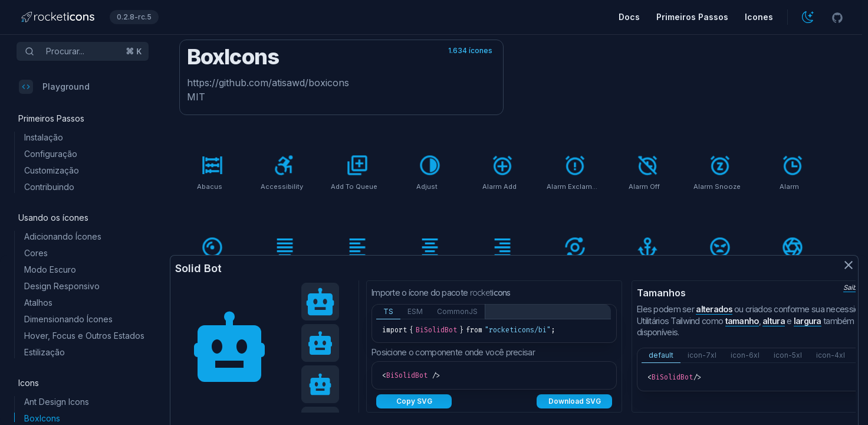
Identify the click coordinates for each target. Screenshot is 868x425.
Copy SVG (414, 401)
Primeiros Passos (692, 17)
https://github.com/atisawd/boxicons (268, 83)
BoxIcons (42, 418)
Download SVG (575, 401)
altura (774, 321)
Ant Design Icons (57, 402)
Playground (54, 87)
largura (808, 321)
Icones (759, 17)
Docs (629, 17)
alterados (714, 309)
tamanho (742, 321)
